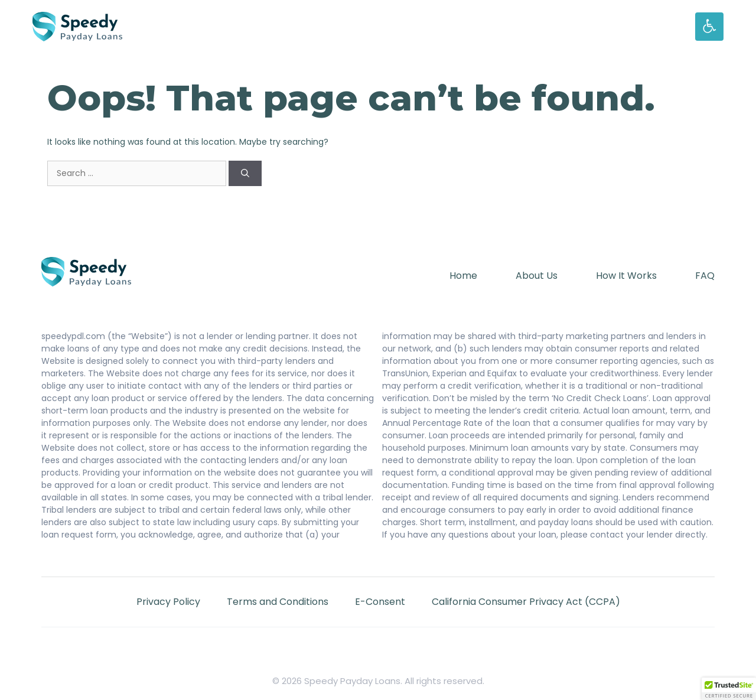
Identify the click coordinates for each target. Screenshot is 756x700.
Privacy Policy (168, 602)
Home (463, 276)
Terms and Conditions (278, 602)
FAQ (705, 276)
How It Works (626, 276)
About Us (537, 276)
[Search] (245, 173)
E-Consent (380, 602)
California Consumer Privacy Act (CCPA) (526, 602)
